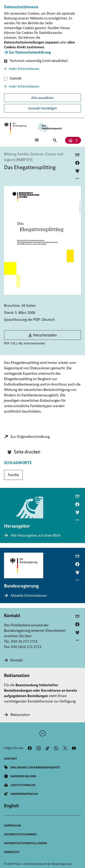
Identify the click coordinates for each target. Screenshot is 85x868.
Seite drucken (24, 452)
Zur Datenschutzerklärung (30, 52)
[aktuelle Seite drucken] (77, 171)
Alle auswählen (42, 98)
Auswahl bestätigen (43, 108)
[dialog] (42, 59)
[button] (42, 69)
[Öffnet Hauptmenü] (37, 140)
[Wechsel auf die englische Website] (11, 806)
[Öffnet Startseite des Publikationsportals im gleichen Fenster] (15, 129)
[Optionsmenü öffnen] (77, 179)
